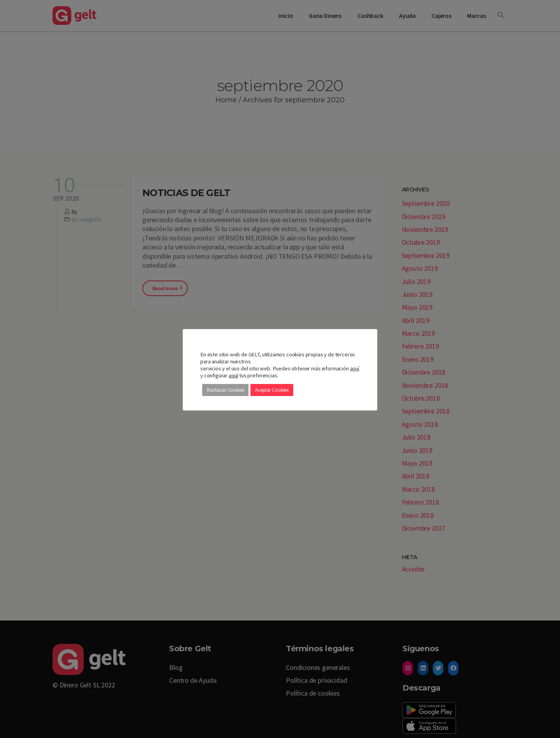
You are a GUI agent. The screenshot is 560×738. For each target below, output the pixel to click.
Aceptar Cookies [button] (272, 390)
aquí (355, 368)
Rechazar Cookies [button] (225, 390)
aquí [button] (233, 375)
